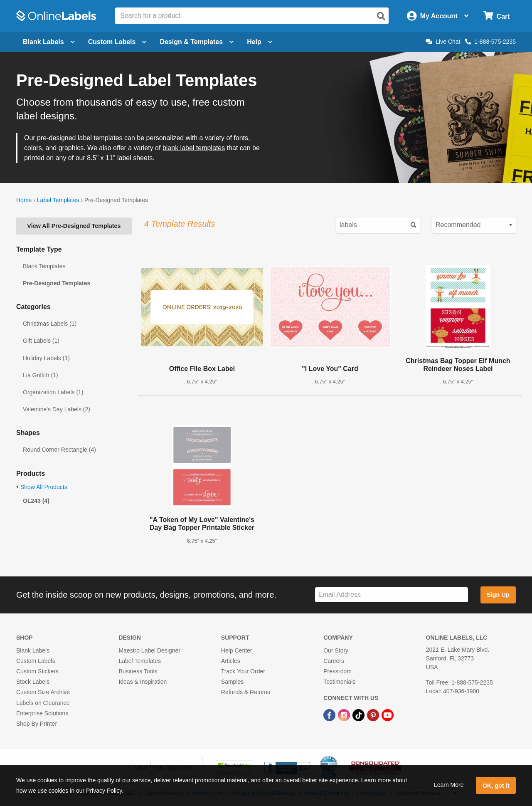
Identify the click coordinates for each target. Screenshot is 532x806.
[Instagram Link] (345, 715)
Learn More (449, 785)
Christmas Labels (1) (50, 324)
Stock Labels (33, 682)
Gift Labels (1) (41, 341)
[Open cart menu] (496, 16)
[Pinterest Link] (374, 715)
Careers (334, 661)
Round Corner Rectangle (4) (59, 450)
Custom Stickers (37, 671)
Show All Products (42, 487)
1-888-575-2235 (490, 42)
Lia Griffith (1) (41, 375)
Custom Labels (36, 661)
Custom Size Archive (43, 692)
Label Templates (58, 200)
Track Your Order (243, 671)
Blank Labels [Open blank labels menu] (49, 42)
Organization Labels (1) (53, 392)
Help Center (237, 650)
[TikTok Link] (359, 715)
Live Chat (443, 42)
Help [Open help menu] (260, 42)
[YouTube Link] (388, 715)
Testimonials (339, 682)
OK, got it (496, 786)
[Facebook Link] (330, 715)
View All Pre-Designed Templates (74, 226)
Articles (231, 661)
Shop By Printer (37, 724)
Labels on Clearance (43, 703)
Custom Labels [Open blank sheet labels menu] (117, 42)
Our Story (336, 650)
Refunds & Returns (246, 692)
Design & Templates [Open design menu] (197, 42)
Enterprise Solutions (42, 713)
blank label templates (194, 148)
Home (24, 200)
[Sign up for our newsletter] (392, 595)
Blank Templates (44, 266)
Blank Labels (33, 650)
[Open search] (381, 16)
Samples (232, 682)
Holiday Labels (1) (46, 358)
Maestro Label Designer (149, 650)
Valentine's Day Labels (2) (57, 409)
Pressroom (337, 671)
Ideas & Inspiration (143, 682)
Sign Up (498, 595)
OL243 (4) (36, 501)
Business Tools (138, 671)
